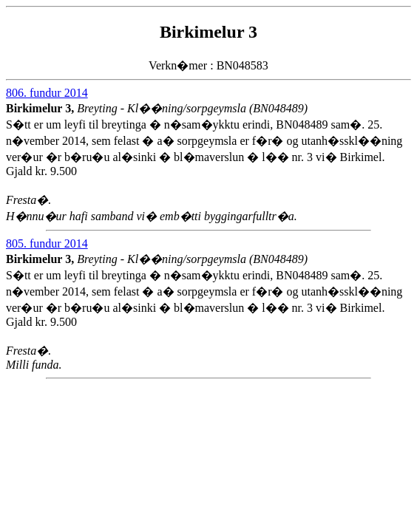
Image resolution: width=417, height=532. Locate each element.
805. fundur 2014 (47, 243)
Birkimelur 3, (41, 108)
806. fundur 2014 (47, 93)
